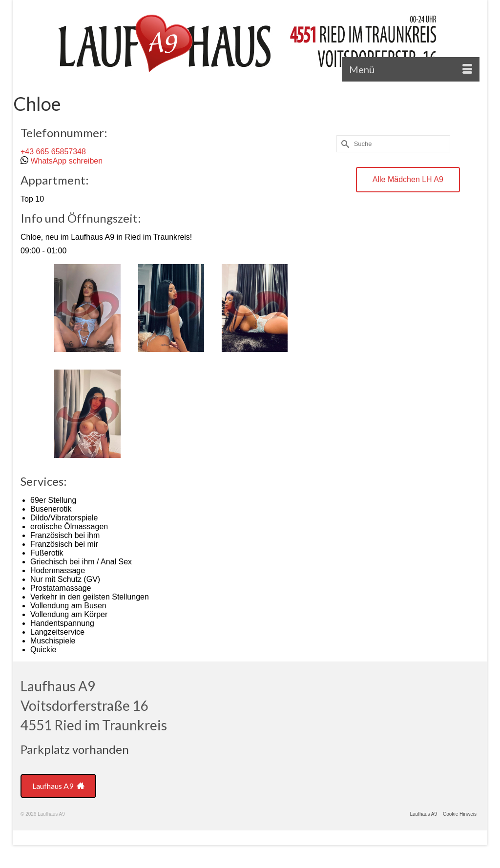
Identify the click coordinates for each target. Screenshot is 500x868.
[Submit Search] (344, 144)
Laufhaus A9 (58, 786)
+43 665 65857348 (53, 152)
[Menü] (411, 69)
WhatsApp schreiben (66, 161)
